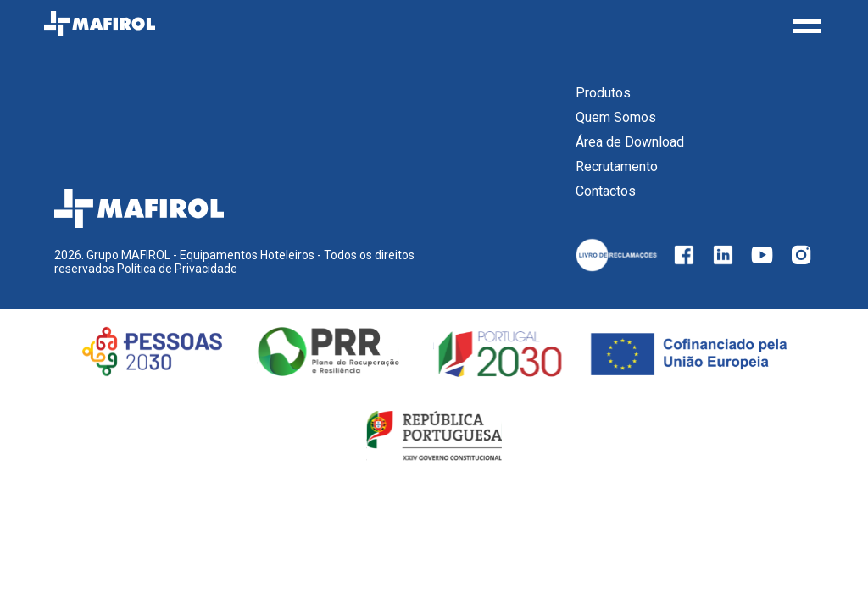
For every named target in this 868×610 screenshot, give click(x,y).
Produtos (603, 93)
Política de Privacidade (176, 269)
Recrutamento (617, 166)
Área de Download (630, 142)
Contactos (606, 191)
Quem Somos (616, 117)
